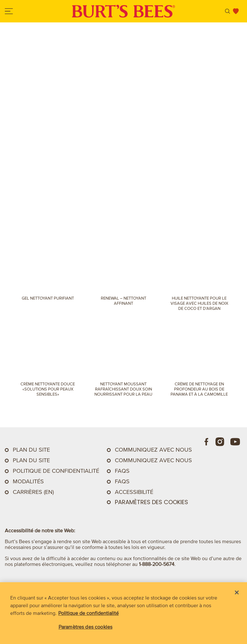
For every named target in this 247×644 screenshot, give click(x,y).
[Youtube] (235, 442)
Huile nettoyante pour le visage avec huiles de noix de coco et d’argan (199, 303)
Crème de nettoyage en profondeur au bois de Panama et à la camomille (199, 389)
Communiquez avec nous (153, 460)
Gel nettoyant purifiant (48, 298)
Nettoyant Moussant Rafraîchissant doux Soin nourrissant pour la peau (123, 389)
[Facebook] (207, 442)
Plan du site (31, 450)
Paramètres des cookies (151, 502)
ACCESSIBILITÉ (134, 492)
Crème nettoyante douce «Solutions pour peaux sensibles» (48, 389)
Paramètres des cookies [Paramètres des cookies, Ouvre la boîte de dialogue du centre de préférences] (86, 627)
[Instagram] (220, 442)
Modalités (28, 481)
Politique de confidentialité (56, 471)
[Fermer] (237, 592)
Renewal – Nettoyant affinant (124, 301)
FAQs (122, 471)
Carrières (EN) (33, 492)
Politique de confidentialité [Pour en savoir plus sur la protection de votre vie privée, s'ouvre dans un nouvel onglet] (88, 613)
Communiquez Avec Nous (153, 450)
